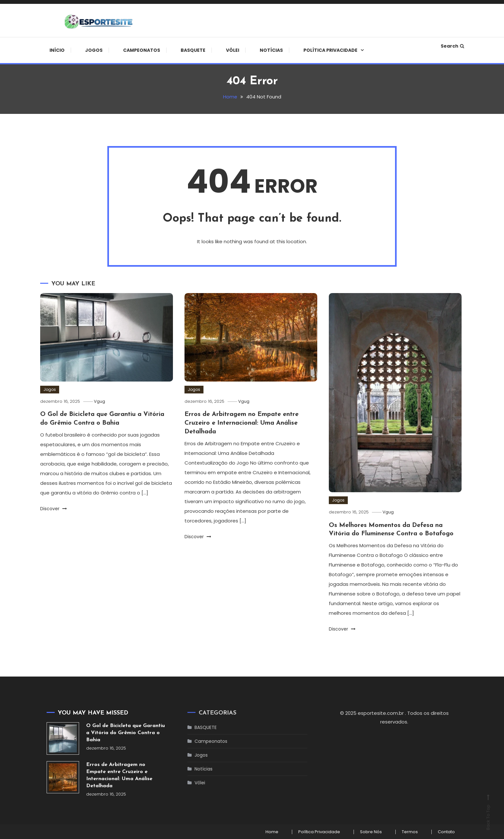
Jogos (94, 50)
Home (269, 831)
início (57, 50)
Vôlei (233, 50)
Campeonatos (142, 50)
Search (452, 46)
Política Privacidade (330, 50)
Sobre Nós (369, 831)
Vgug (100, 401)
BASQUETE (193, 50)
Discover (54, 508)
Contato (446, 831)
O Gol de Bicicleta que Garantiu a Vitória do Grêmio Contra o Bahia (126, 733)
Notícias (271, 50)
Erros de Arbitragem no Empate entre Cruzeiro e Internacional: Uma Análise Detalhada (243, 423)
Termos (409, 831)
